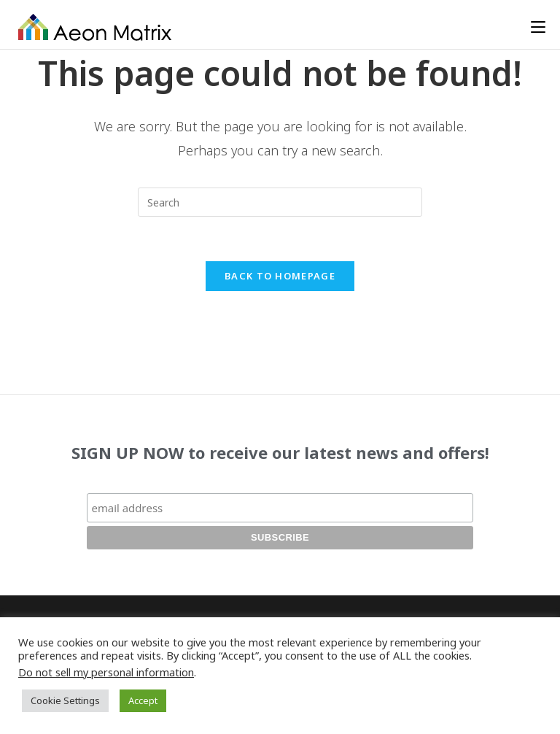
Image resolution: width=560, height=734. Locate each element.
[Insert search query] (280, 202)
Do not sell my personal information (106, 672)
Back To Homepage (280, 276)
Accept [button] (143, 700)
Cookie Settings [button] (65, 700)
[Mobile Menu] (538, 27)
